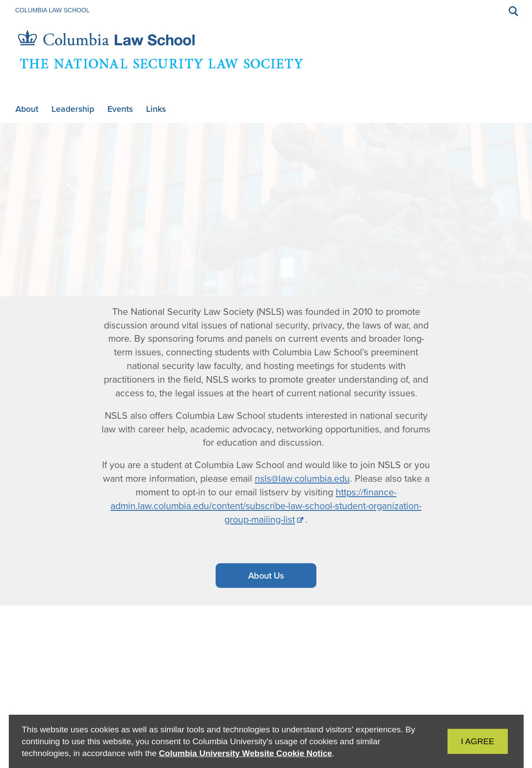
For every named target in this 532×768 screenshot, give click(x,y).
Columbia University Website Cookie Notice (245, 753)
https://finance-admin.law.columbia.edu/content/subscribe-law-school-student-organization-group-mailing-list (266, 506)
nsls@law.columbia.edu (302, 479)
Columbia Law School (53, 10)
